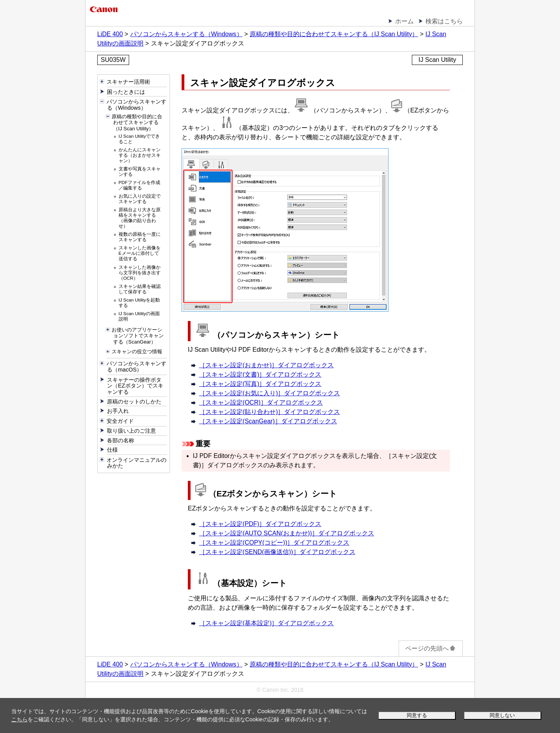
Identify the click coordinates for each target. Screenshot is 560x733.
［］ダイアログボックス (267, 365)
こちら (19, 719)
